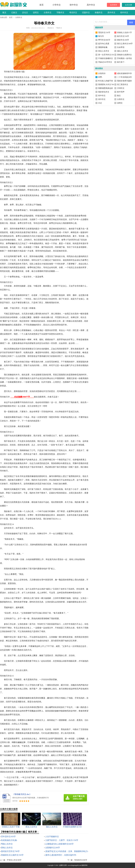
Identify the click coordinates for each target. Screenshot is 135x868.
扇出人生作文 (123, 51)
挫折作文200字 (123, 40)
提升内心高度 (104, 44)
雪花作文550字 (104, 33)
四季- (100, 77)
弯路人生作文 (7, 844)
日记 (100, 103)
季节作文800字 (104, 40)
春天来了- (121, 62)
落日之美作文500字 (125, 44)
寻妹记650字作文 (105, 62)
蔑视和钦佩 (103, 47)
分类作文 (48, 13)
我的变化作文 (104, 92)
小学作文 (57, 5)
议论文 (25, 13)
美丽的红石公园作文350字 (12, 855)
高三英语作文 (123, 84)
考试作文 (73, 13)
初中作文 (74, 5)
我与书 (101, 36)
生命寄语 (121, 47)
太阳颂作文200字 (53, 848)
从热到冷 (102, 73)
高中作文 (91, 5)
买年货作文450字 (8, 837)
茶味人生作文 (7, 848)
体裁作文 (99, 13)
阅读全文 (51, 28)
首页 (41, 5)
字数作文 (60, 13)
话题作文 (86, 13)
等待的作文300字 (81, 860)
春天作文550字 (123, 36)
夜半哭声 (121, 92)
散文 (4, 13)
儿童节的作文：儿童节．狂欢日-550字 (62, 840)
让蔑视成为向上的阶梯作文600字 (59, 844)
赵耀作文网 (63, 865)
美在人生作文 (104, 51)
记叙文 (14, 13)
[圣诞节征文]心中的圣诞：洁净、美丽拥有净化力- (67, 851)
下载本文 (59, 28)
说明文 (36, 13)
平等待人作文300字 (14, 860)
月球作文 (121, 88)
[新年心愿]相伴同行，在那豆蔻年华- (61, 855)
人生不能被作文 (52, 837)
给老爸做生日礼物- (9, 840)
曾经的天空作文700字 (10, 851)
